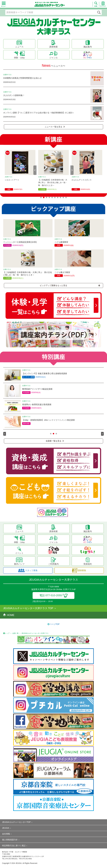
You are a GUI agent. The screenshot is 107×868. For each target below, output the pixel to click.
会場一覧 (15, 633)
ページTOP (55, 624)
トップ (7, 633)
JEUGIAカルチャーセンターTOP (16, 822)
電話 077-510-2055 (54, 595)
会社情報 (6, 834)
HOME (9, 615)
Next (72, 170)
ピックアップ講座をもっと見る (70, 285)
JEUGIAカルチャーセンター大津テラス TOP (28, 608)
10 (66, 197)
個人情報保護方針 (10, 840)
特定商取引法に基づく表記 (14, 846)
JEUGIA (6, 828)
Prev (35, 170)
